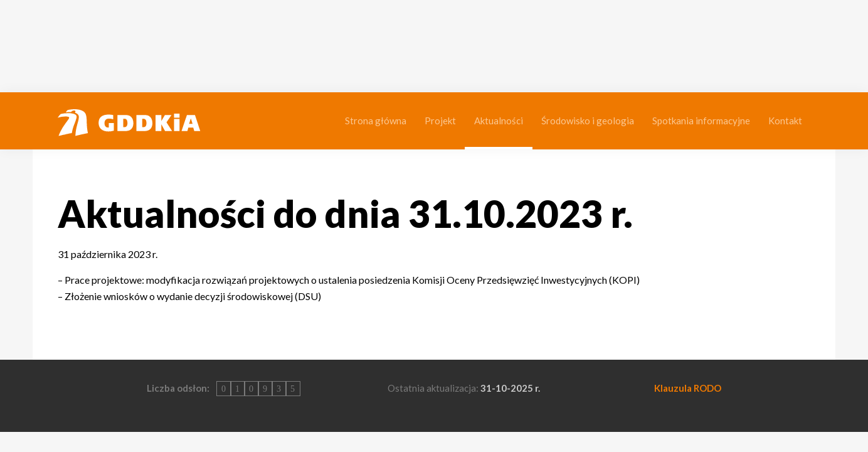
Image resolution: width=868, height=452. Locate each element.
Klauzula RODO (688, 388)
